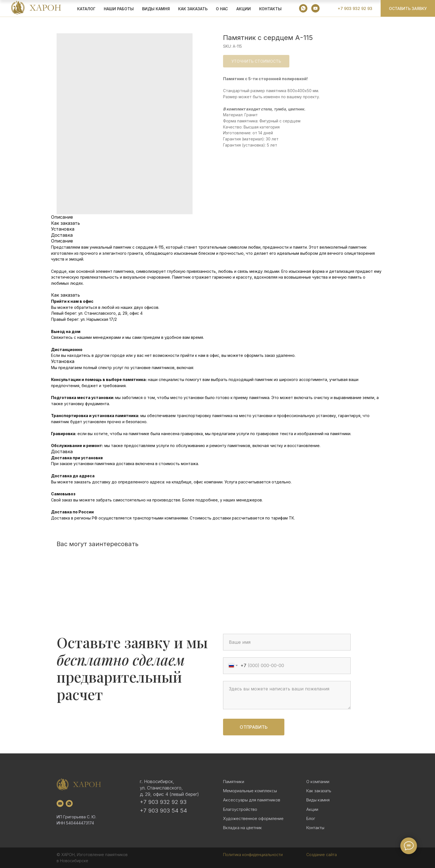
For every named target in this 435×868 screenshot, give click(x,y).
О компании (318, 782)
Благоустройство (240, 809)
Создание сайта (322, 855)
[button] (408, 8)
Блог (311, 818)
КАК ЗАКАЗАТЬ (193, 9)
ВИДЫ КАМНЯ (156, 9)
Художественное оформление (253, 818)
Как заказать (319, 791)
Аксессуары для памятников (252, 800)
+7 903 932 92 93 (163, 802)
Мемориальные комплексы (250, 791)
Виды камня (318, 800)
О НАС (222, 9)
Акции (312, 809)
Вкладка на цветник (242, 828)
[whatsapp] (303, 8)
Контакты (270, 9)
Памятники (234, 782)
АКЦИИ (244, 9)
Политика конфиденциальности (253, 855)
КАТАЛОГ (86, 9)
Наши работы (119, 9)
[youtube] (315, 8)
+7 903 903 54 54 (163, 811)
